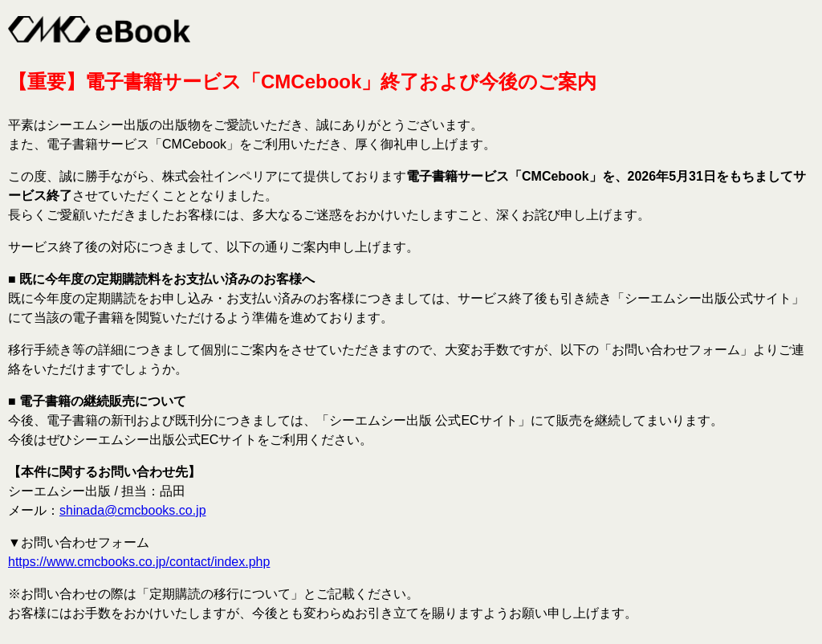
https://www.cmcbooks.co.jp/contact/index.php (139, 562)
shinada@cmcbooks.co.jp (133, 510)
